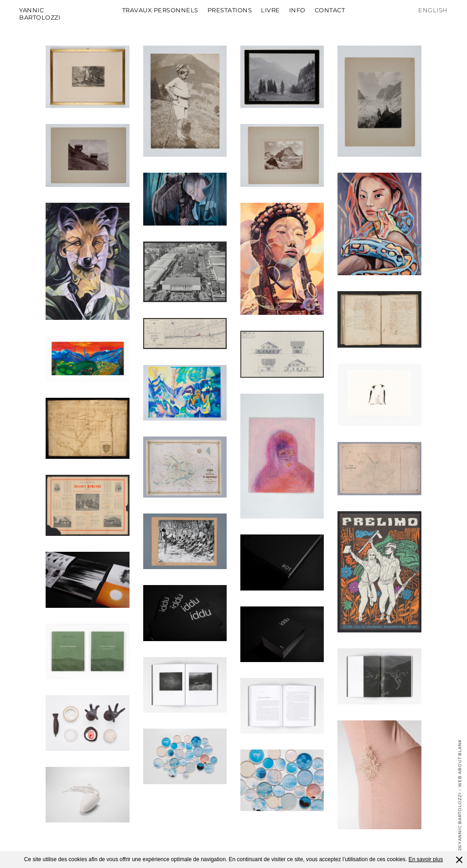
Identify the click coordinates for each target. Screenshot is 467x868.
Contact (330, 10)
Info (297, 10)
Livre (270, 10)
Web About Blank (459, 763)
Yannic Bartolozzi (40, 14)
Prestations (230, 10)
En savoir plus (426, 859)
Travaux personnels (160, 10)
